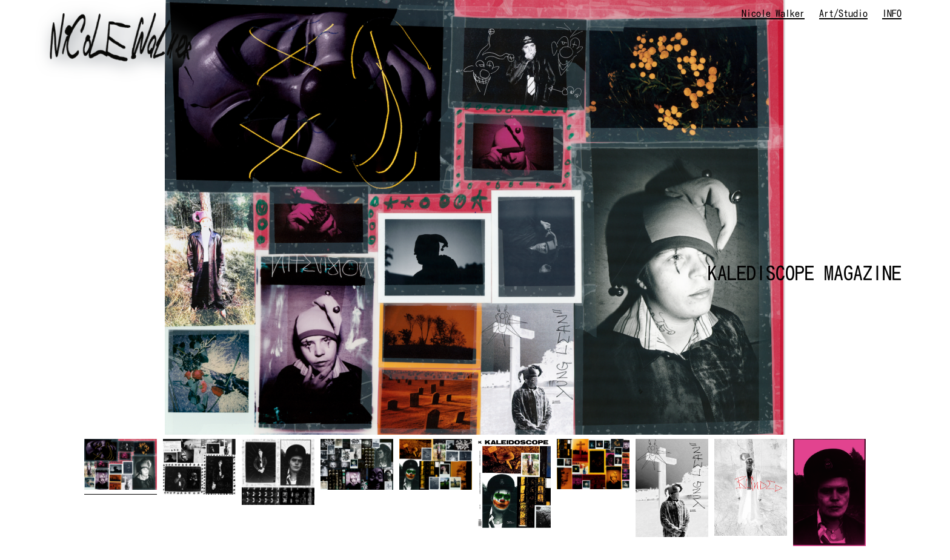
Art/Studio (843, 13)
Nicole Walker (773, 13)
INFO (892, 13)
